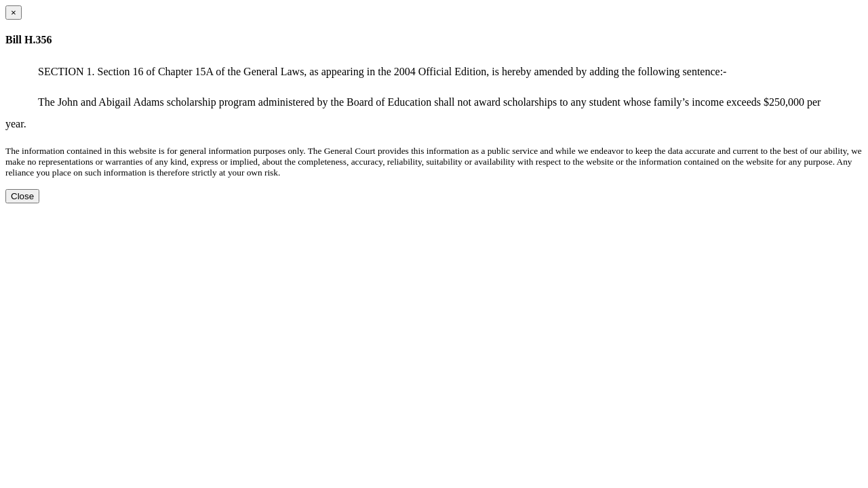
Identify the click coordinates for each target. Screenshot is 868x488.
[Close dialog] (14, 13)
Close (22, 196)
